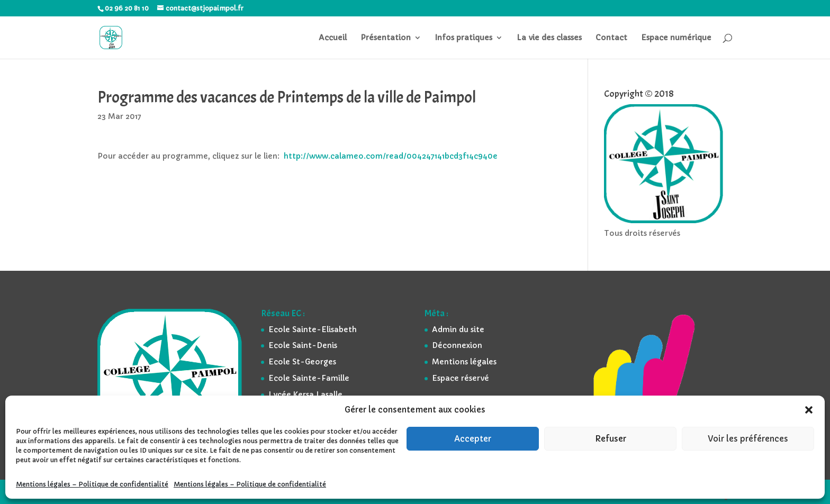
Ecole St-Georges (302, 362)
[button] (809, 410)
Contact (611, 38)
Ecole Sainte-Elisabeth (313, 329)
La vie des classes (549, 38)
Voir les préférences (748, 439)
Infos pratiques (464, 38)
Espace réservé (461, 378)
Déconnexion (457, 345)
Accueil (333, 38)
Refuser (611, 439)
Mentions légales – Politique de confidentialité (92, 484)
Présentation (386, 38)
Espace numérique (676, 38)
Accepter (473, 439)
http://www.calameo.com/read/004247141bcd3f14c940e (391, 156)
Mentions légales (464, 362)
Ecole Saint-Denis (303, 345)
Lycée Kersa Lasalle (305, 395)
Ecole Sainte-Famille (309, 378)
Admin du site (458, 329)
